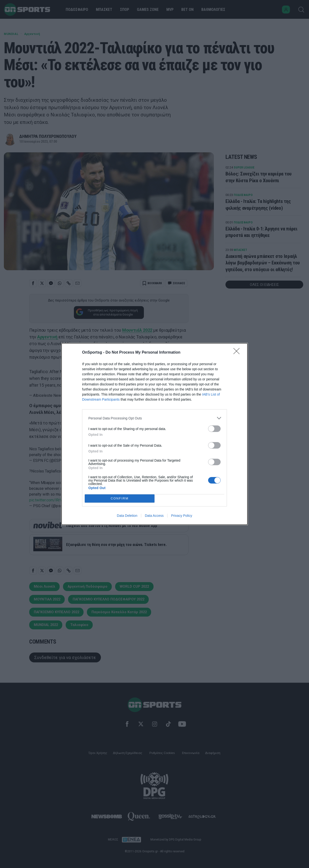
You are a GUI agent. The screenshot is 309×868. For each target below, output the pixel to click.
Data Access (154, 516)
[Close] (238, 353)
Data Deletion (127, 516)
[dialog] (154, 434)
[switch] (214, 429)
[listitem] (154, 418)
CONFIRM (120, 498)
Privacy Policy (182, 516)
